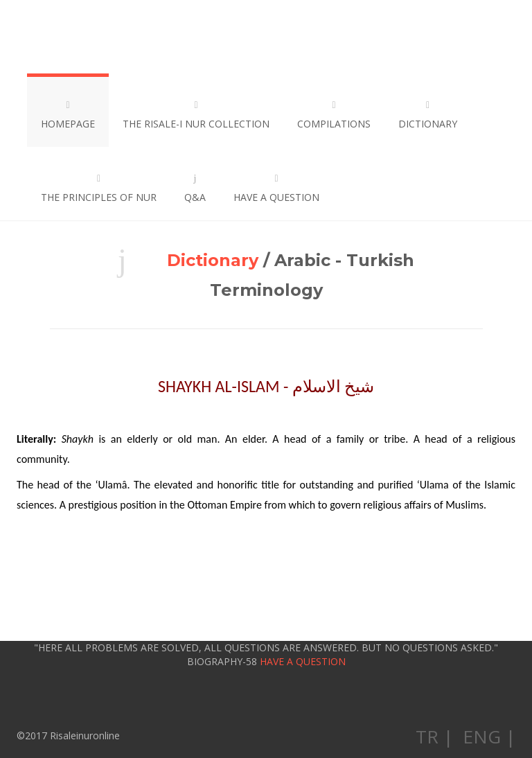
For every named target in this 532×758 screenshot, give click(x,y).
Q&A (195, 188)
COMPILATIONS (334, 115)
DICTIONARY (428, 115)
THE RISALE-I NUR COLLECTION (196, 115)
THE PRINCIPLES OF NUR (99, 188)
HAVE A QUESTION (276, 188)
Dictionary (213, 260)
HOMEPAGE (68, 115)
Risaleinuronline (77, 37)
